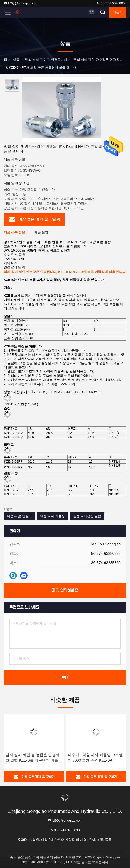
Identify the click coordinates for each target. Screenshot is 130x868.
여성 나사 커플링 (53, 516)
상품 (16, 60)
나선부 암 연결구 (19, 516)
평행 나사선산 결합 (87, 516)
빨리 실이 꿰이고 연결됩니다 (46, 60)
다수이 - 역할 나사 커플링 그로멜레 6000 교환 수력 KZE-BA (95, 758)
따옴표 (118, 12)
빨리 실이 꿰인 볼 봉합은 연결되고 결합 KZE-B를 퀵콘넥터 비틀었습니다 (34, 758)
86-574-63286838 (111, 3)
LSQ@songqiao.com (21, 3)
